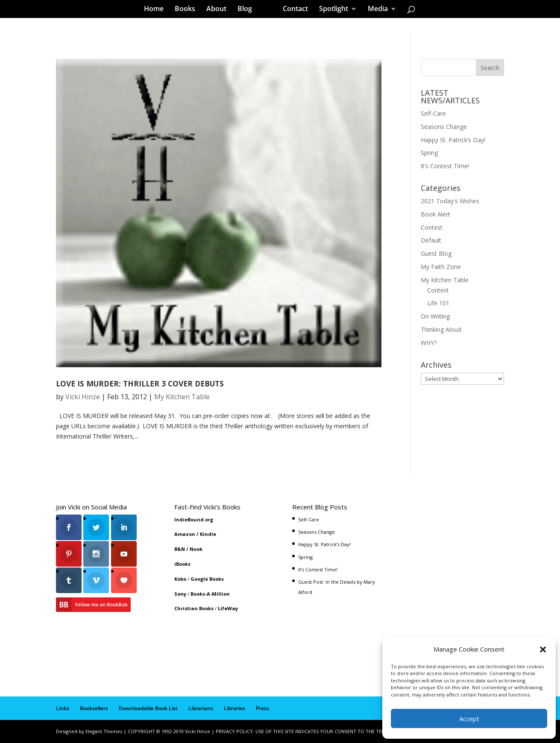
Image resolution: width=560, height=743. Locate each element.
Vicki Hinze (83, 397)
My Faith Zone (441, 267)
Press (262, 708)
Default (431, 240)
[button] (543, 649)
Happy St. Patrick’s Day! (453, 140)
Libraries (235, 708)
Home (157, 10)
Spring (429, 153)
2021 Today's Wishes (450, 201)
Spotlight (331, 10)
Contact (292, 10)
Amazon (185, 534)
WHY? (429, 343)
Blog (248, 10)
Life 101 (438, 303)
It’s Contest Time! (445, 166)
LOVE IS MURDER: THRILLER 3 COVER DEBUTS (140, 383)
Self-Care (433, 113)
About (219, 10)
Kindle (208, 534)
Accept (469, 719)
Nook (196, 549)
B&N (180, 549)
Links (63, 708)
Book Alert (435, 214)
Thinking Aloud (441, 329)
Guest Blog (436, 253)
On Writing (435, 316)
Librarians (201, 708)
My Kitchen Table (182, 397)
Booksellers (94, 708)
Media (375, 10)
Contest (432, 227)
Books (188, 10)
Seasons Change (444, 127)
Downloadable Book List (148, 708)
